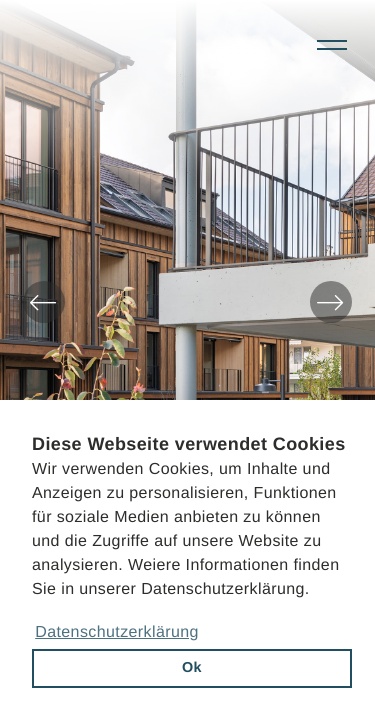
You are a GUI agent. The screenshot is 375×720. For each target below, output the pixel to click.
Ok (192, 668)
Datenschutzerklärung (117, 632)
